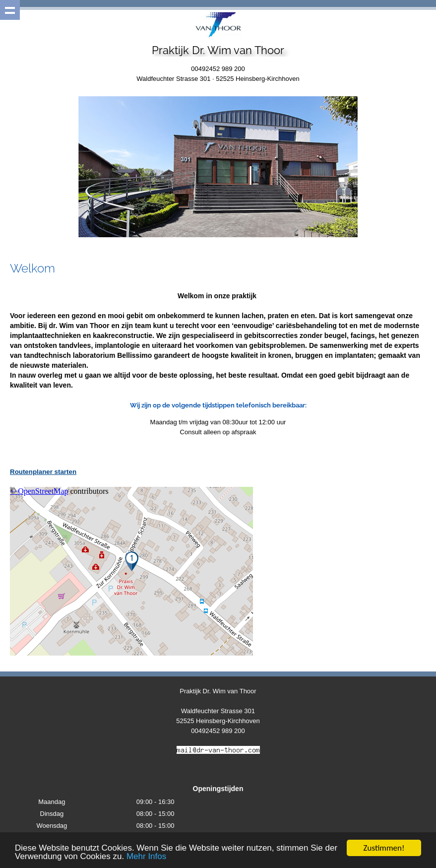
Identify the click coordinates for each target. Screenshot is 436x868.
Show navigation (10, 10)
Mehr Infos (146, 857)
